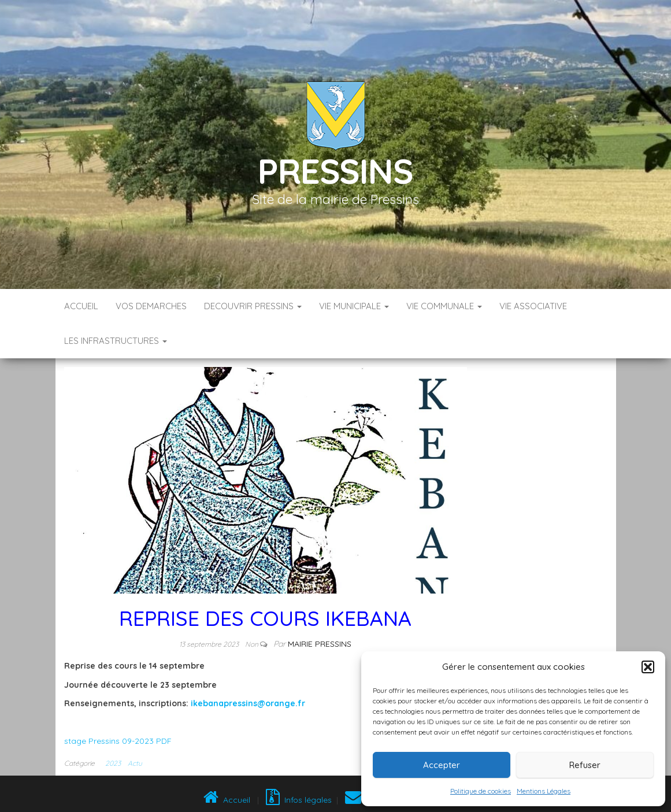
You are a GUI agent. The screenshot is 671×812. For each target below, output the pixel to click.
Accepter (442, 765)
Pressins (335, 171)
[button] (648, 667)
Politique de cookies (481, 791)
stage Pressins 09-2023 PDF (118, 741)
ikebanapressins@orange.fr (248, 703)
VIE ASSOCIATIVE (533, 306)
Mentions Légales (544, 791)
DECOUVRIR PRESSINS (253, 306)
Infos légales (299, 800)
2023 (113, 763)
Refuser (585, 765)
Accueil (81, 306)
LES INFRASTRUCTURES (116, 341)
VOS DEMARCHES (151, 306)
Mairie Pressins (320, 644)
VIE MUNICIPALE (354, 306)
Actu (135, 763)
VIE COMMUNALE (444, 306)
